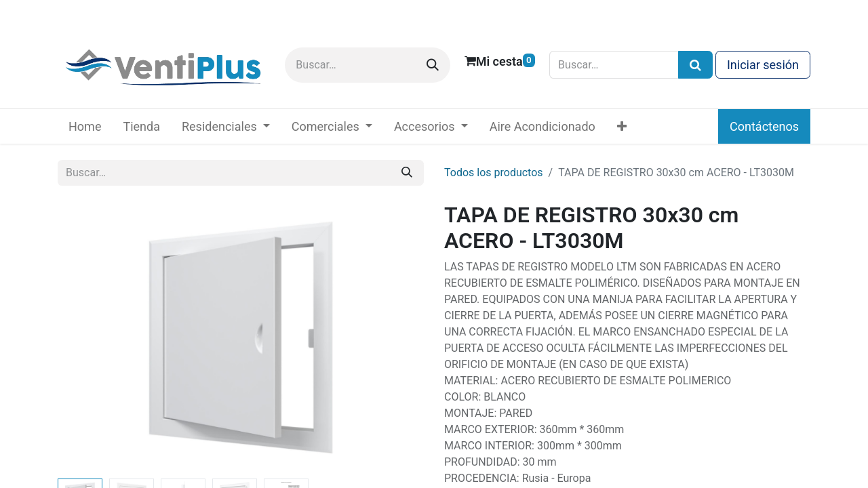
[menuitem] (85, 126)
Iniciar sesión (763, 65)
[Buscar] (433, 65)
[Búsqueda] (695, 65)
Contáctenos (764, 126)
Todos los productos (494, 172)
